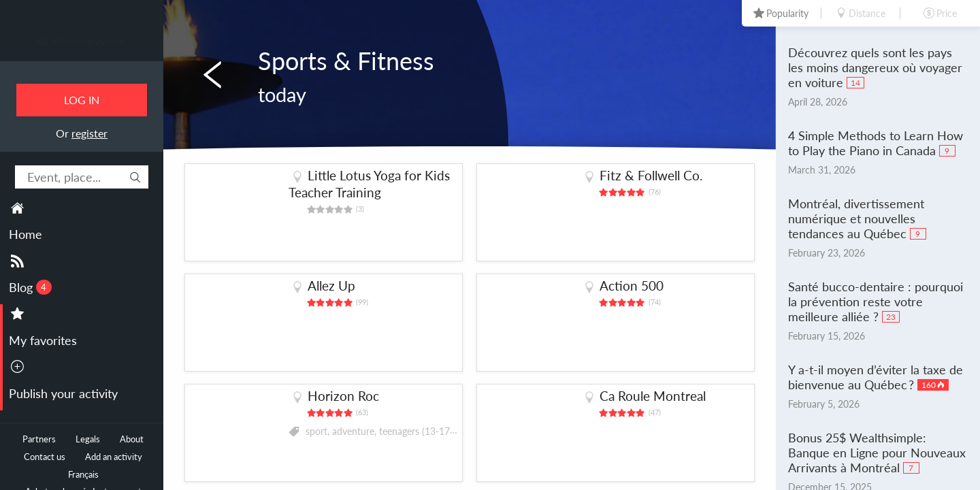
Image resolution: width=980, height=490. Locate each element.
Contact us (45, 457)
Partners (39, 439)
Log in (82, 100)
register (89, 133)
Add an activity (114, 457)
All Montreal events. (82, 42)
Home (26, 234)
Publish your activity (63, 393)
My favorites (43, 340)
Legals (88, 439)
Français (83, 475)
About (132, 439)
